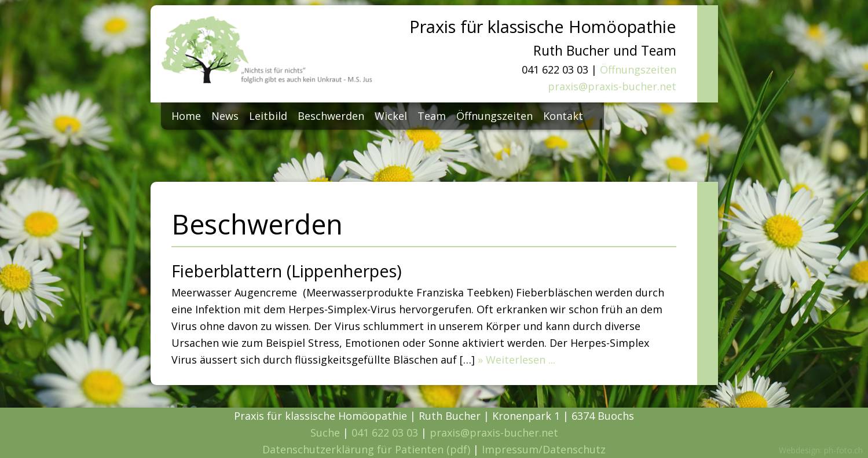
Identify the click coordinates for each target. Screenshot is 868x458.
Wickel (391, 116)
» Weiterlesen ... (517, 360)
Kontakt (563, 116)
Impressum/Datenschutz (544, 449)
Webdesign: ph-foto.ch (821, 450)
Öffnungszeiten (638, 69)
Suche (325, 433)
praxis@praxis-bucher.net (612, 86)
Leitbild (268, 116)
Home (186, 116)
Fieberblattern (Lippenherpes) (287, 271)
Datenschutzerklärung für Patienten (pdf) (366, 449)
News (225, 116)
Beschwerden (331, 116)
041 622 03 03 (385, 433)
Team (432, 116)
